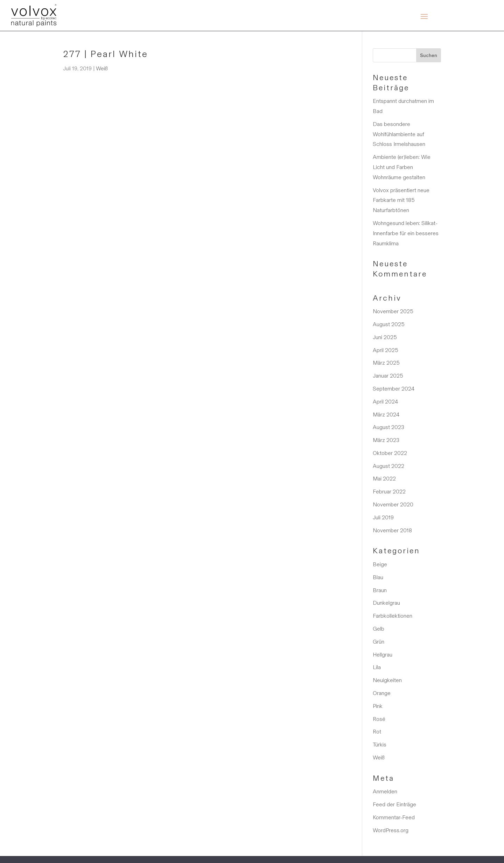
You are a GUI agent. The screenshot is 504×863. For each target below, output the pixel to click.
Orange (382, 693)
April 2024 (385, 402)
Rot (377, 732)
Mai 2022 (384, 479)
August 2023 (388, 427)
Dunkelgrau (386, 603)
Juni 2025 (385, 337)
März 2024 (386, 415)
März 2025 (386, 363)
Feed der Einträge (394, 804)
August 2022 (388, 466)
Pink (378, 706)
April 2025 (386, 350)
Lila (377, 667)
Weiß (102, 68)
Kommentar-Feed (394, 817)
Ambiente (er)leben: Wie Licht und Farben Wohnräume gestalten (402, 167)
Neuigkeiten (387, 680)
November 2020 (393, 504)
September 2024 (394, 389)
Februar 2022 (389, 492)
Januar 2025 (388, 376)
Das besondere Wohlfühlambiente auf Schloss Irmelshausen (399, 134)
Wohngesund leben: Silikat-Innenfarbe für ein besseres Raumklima (406, 233)
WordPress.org (391, 830)
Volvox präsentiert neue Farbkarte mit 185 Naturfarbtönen (401, 200)
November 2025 (393, 311)
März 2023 (386, 440)
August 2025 (389, 324)
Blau (378, 577)
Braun (380, 590)
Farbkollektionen (393, 616)
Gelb (379, 629)
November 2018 (392, 530)
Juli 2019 (383, 517)
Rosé (379, 719)
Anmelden (385, 791)
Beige (380, 564)
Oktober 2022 (390, 453)
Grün (379, 642)
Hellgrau (383, 655)
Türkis (380, 745)
